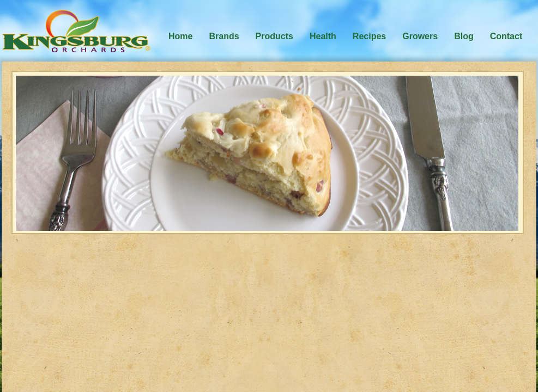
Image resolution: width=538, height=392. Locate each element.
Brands (224, 36)
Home (180, 36)
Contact (506, 36)
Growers (420, 36)
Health (323, 36)
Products (274, 36)
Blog (464, 36)
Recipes (369, 36)
